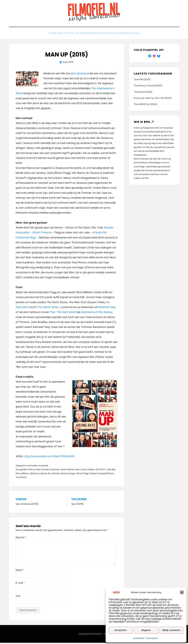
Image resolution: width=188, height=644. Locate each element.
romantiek (43, 467)
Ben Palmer (29, 471)
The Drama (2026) (143, 93)
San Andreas (79, 75)
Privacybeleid (152, 638)
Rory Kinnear (54, 475)
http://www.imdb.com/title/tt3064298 (49, 458)
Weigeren (146, 630)
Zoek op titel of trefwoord (74, 35)
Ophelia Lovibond (38, 475)
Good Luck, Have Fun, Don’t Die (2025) (153, 99)
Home (48, 35)
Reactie (21, 539)
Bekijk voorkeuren (171, 630)
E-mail (20, 584)
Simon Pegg (82, 475)
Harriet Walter (67, 471)
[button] (182, 592)
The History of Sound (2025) (148, 87)
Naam (20, 571)
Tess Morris (21, 478)
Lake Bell (111, 471)
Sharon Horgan (68, 475)
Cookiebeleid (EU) (132, 35)
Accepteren (121, 630)
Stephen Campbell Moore (102, 475)
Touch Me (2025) (142, 81)
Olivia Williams (22, 475)
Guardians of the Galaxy (97, 313)
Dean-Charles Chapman (48, 471)
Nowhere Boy (107, 308)
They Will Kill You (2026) (145, 105)
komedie (33, 467)
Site (18, 597)
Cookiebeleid (139, 638)
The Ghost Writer (48, 308)
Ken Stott (101, 471)
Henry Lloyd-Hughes (85, 471)
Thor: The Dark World (63, 313)
